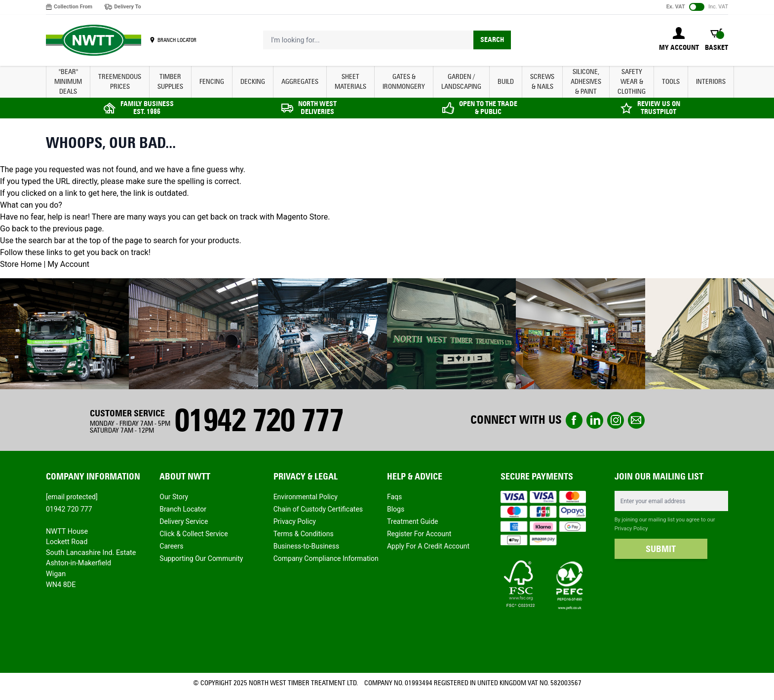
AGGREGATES (300, 82)
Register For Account (419, 534)
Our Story (174, 497)
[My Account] (679, 40)
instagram (616, 420)
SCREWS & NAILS (542, 82)
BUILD (506, 82)
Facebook (574, 420)
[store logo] (94, 40)
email (636, 420)
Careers (171, 546)
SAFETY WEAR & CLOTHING (632, 82)
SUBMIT (661, 549)
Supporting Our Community (201, 558)
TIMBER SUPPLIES (170, 82)
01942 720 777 (259, 420)
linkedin (595, 420)
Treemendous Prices (120, 82)
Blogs (396, 509)
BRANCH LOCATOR (177, 40)
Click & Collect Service (193, 534)
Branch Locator (183, 509)
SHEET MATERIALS (350, 82)
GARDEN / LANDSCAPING (461, 82)
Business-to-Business (307, 546)
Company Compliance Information (326, 558)
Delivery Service (184, 521)
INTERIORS (711, 82)
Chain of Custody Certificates (318, 509)
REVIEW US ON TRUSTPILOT (659, 108)
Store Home (21, 264)
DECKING (253, 82)
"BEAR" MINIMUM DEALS (68, 82)
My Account (68, 264)
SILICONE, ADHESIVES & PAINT (586, 82)
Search (492, 40)
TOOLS (671, 82)
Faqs (394, 497)
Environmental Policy (306, 497)
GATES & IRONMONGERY (404, 82)
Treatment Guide (413, 521)
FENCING (212, 82)
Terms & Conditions (304, 534)
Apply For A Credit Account (428, 546)
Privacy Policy (295, 521)
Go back (14, 229)
